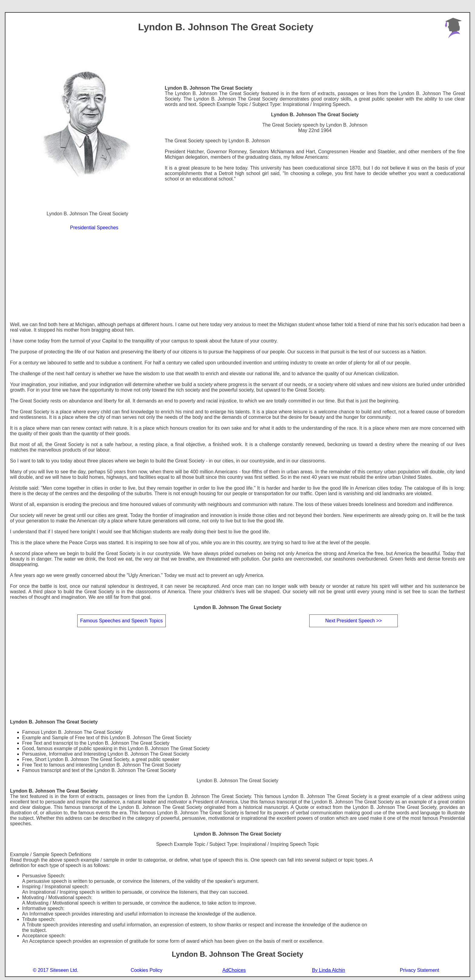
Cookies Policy (146, 970)
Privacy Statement (420, 970)
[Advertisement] (237, 276)
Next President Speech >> (354, 621)
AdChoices (234, 970)
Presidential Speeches (94, 228)
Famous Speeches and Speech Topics (121, 621)
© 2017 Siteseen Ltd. (55, 970)
